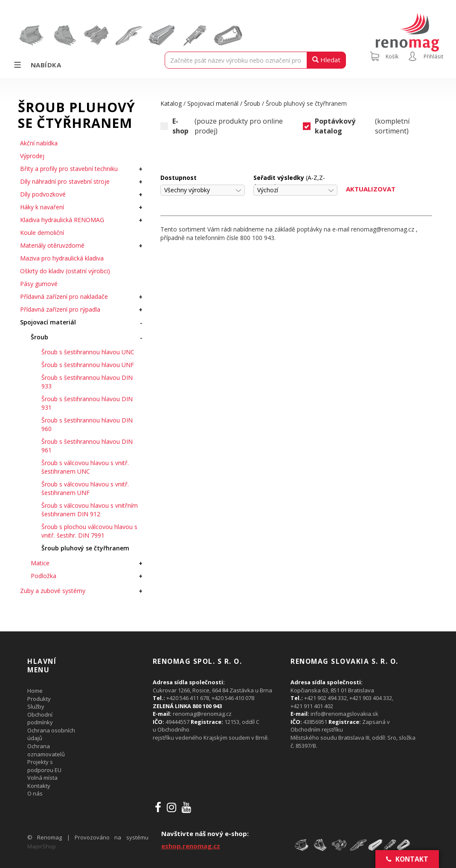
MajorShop (42, 846)
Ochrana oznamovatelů (46, 750)
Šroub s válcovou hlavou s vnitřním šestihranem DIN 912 (90, 510)
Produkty (39, 699)
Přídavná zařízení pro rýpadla (60, 309)
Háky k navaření (42, 207)
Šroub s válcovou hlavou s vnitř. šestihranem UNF (85, 488)
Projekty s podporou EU (44, 766)
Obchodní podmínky (40, 719)
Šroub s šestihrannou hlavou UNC (88, 352)
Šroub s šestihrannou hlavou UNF (88, 365)
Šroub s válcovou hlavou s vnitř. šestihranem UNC (85, 467)
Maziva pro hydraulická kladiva (62, 258)
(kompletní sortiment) (356, 126)
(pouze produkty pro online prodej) (221, 126)
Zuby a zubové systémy (53, 591)
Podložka (44, 576)
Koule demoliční (42, 233)
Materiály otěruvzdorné (52, 245)
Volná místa (42, 778)
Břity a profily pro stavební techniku (69, 169)
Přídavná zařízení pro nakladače (64, 297)
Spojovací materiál (48, 322)
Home (35, 691)
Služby (36, 706)
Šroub (39, 337)
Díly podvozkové (43, 194)
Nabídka (37, 65)
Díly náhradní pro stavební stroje (65, 181)
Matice (40, 563)
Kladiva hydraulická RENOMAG (62, 220)
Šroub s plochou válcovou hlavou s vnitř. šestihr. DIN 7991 (89, 531)
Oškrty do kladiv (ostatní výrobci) (65, 271)
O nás (35, 793)
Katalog (171, 103)
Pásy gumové (39, 284)
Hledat (326, 60)
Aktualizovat (371, 189)
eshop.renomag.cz (191, 846)
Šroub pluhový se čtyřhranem (85, 548)
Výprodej (32, 156)
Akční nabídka (39, 143)
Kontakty (39, 786)
